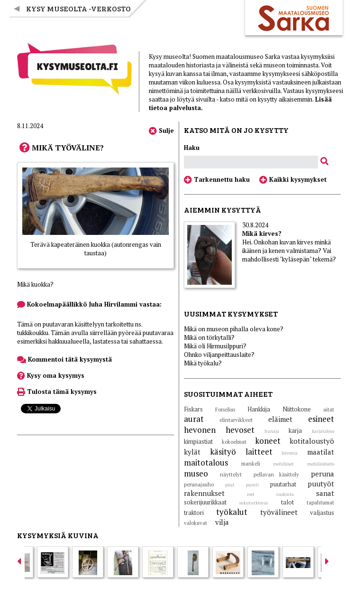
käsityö (223, 452)
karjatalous (323, 431)
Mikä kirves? (262, 233)
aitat (329, 410)
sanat (325, 493)
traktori (194, 513)
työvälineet (279, 512)
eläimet (280, 419)
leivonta (290, 453)
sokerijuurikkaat (205, 502)
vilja (222, 522)
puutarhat (283, 484)
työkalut (232, 512)
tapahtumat (320, 503)
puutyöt (321, 484)
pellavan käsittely (276, 475)
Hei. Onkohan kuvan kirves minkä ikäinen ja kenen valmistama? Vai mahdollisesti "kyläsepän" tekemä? (289, 251)
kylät (192, 452)
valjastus (322, 513)
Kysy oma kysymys (51, 375)
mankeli (251, 464)
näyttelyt (231, 475)
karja (295, 430)
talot (287, 502)
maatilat (321, 452)
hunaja (272, 431)
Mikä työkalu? (203, 363)
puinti (252, 485)
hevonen (200, 430)
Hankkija (259, 409)
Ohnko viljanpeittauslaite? (219, 354)
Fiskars (193, 409)
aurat (194, 419)
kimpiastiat (198, 441)
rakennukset (204, 493)
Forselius (225, 410)
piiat (230, 485)
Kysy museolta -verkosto (78, 8)
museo (196, 473)
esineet (321, 419)
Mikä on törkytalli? (209, 337)
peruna (323, 474)
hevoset (240, 430)
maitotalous (206, 462)
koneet (268, 441)
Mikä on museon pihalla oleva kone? (234, 329)
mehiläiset (283, 464)
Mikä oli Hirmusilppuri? (215, 346)
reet (251, 494)
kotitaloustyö (312, 441)
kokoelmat (234, 442)
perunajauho (199, 485)
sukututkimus (254, 503)
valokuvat (196, 523)
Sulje (161, 131)
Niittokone (297, 409)
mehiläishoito (321, 464)
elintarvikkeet (236, 420)
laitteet (259, 452)
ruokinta (285, 494)
